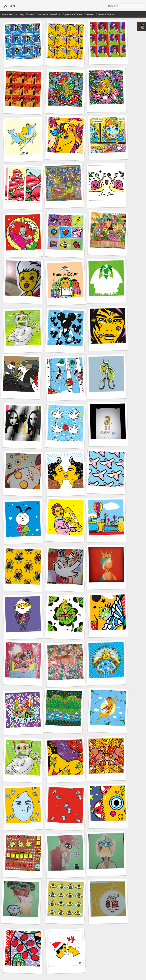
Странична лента (72, 14)
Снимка (89, 14)
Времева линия (105, 14)
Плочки (30, 14)
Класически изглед (13, 14)
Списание (42, 14)
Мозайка (55, 14)
